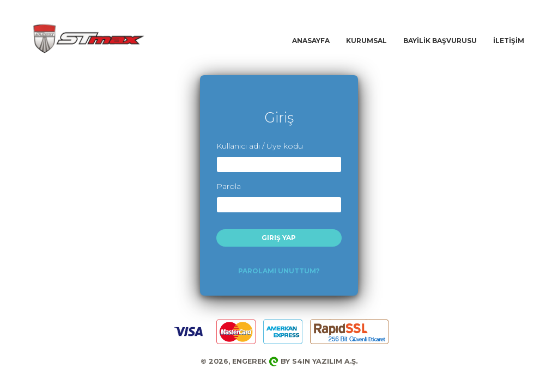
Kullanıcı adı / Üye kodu (260, 146)
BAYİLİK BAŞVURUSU (440, 41)
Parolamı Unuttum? (279, 271)
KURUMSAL (366, 41)
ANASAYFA (311, 41)
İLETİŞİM (509, 41)
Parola (229, 186)
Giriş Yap (279, 238)
